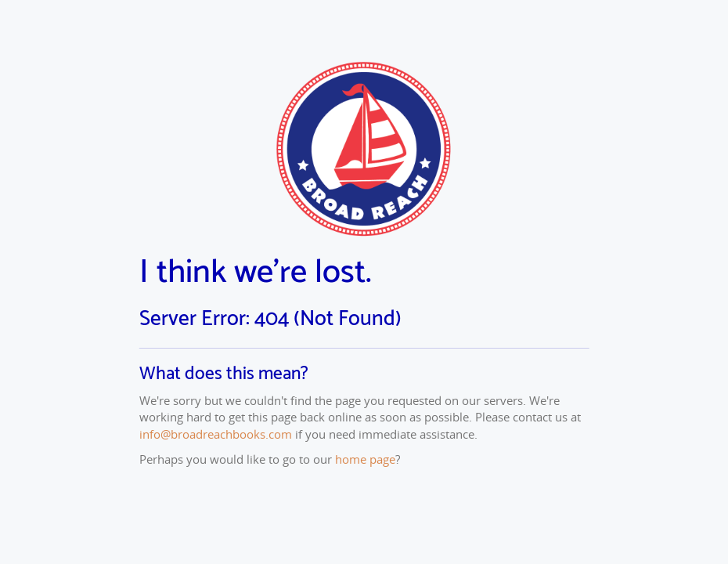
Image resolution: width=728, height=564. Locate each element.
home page (365, 459)
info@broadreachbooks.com (216, 434)
